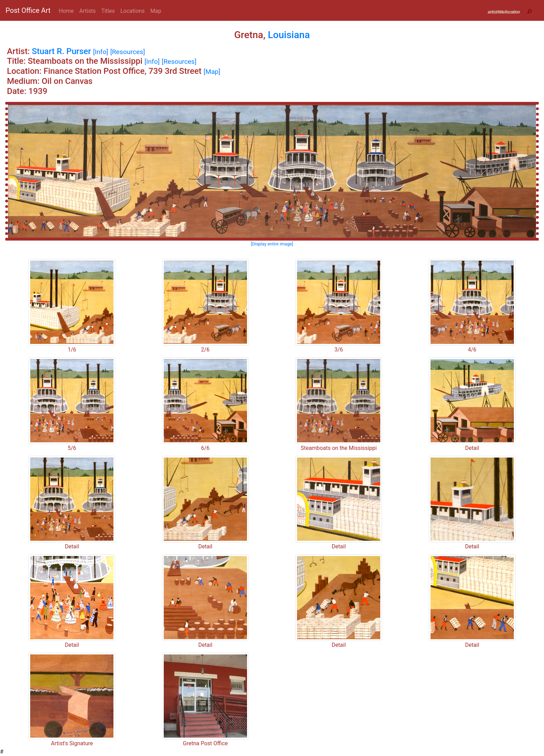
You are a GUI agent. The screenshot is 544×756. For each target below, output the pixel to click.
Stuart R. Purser (61, 51)
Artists (88, 11)
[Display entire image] (272, 244)
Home (66, 11)
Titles (108, 11)
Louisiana (289, 35)
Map (156, 11)
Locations (133, 11)
